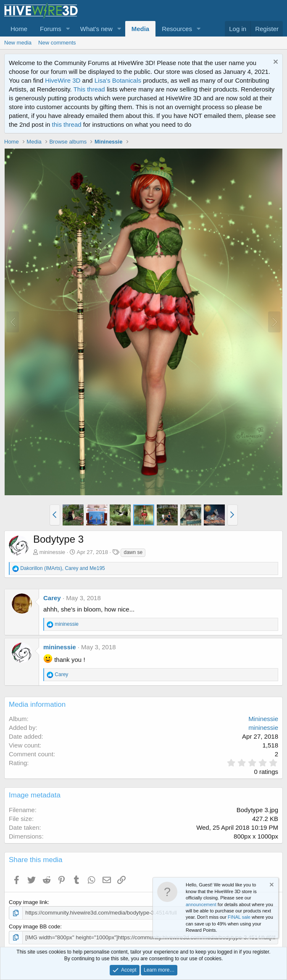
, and (62, 568)
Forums (51, 29)
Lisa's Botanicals (118, 80)
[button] (68, 29)
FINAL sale (239, 917)
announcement (201, 904)
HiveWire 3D (63, 80)
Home (19, 29)
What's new (96, 29)
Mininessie (263, 719)
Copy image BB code (34, 926)
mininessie (52, 552)
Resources (177, 29)
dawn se (133, 552)
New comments (57, 43)
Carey (52, 598)
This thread (89, 89)
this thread (67, 124)
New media (18, 43)
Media (141, 29)
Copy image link (28, 902)
